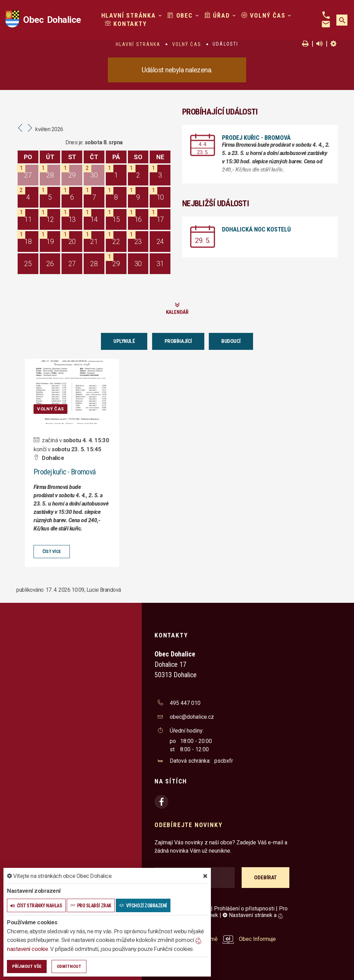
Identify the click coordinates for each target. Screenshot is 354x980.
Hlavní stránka (129, 15)
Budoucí (231, 341)
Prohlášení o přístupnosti (244, 909)
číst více (52, 551)
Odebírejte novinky (188, 824)
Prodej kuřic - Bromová (256, 138)
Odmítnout (69, 966)
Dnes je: (74, 142)
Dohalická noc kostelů (256, 229)
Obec (180, 15)
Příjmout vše (27, 966)
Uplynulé (124, 341)
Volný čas (263, 15)
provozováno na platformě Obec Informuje (215, 939)
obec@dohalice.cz (192, 716)
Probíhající (178, 341)
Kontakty (126, 24)
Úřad (217, 15)
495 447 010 (185, 703)
